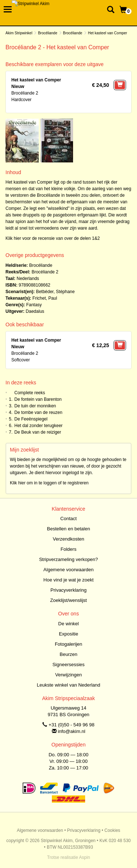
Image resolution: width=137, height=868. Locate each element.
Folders (68, 549)
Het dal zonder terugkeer (38, 426)
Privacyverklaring (68, 590)
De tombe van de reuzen (38, 412)
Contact (68, 519)
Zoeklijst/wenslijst (68, 600)
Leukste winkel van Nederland (68, 685)
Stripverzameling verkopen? (68, 559)
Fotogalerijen (68, 644)
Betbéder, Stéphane (55, 292)
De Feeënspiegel (31, 419)
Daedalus (35, 311)
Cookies (112, 830)
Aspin (84, 857)
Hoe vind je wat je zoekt (68, 580)
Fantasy (34, 305)
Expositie (68, 634)
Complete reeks (30, 393)
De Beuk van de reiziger (38, 432)
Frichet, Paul (45, 298)
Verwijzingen (68, 675)
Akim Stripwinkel (19, 33)
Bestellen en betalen (69, 529)
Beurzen (68, 654)
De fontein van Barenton (38, 399)
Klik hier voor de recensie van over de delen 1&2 (53, 238)
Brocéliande (48, 33)
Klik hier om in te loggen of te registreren (49, 483)
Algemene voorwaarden (68, 570)
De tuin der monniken (35, 406)
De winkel (68, 624)
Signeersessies (68, 665)
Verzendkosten (68, 539)
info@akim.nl (71, 731)
